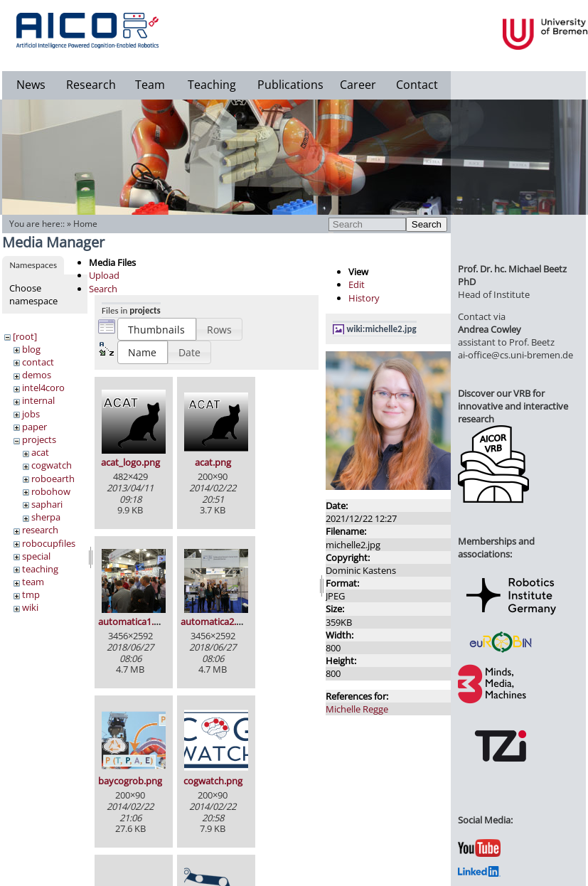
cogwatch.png (213, 781)
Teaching (212, 85)
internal (38, 400)
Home (85, 224)
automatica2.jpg (215, 621)
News (31, 85)
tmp (31, 594)
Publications (290, 85)
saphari (47, 504)
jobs (31, 414)
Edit (357, 284)
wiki (30, 607)
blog (31, 349)
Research (91, 85)
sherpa (46, 517)
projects (39, 439)
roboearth (53, 479)
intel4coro (43, 388)
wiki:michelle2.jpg (382, 329)
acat (40, 452)
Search (427, 224)
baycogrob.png (130, 781)
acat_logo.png (130, 462)
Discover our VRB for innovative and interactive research (513, 406)
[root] (25, 336)
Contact (417, 85)
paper (34, 427)
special (36, 556)
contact (38, 362)
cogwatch (52, 465)
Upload (104, 275)
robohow (51, 491)
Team (150, 85)
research (40, 530)
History (364, 298)
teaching (40, 569)
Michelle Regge (357, 709)
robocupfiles (49, 543)
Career (358, 85)
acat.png (213, 462)
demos (37, 375)
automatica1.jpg (132, 621)
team (33, 582)
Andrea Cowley (490, 329)
